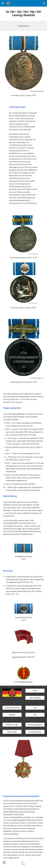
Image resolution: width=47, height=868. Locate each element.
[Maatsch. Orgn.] (12, 725)
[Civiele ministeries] (12, 708)
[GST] (35, 715)
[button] (3, 3)
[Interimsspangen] (35, 725)
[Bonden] (12, 715)
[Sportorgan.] (12, 732)
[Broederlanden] (35, 732)
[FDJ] (35, 708)
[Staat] (35, 691)
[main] (24, 14)
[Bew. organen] (35, 698)
